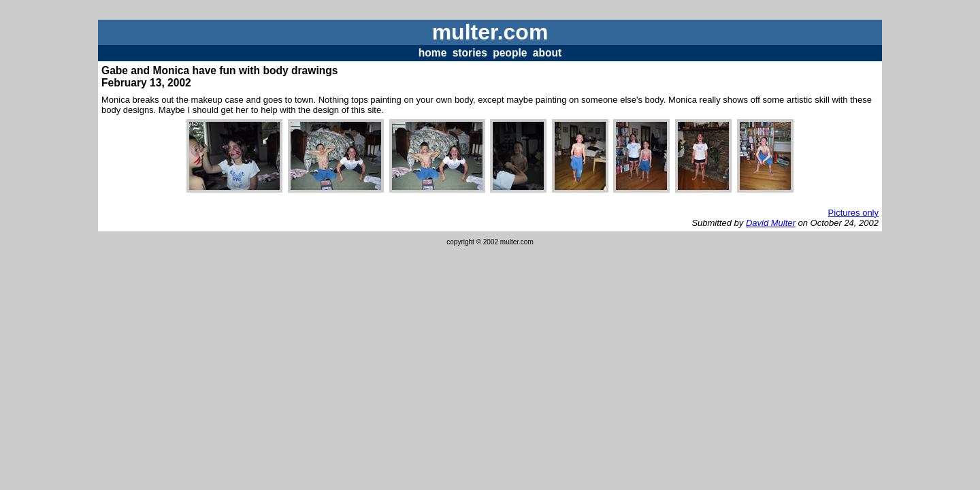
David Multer (771, 223)
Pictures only (853, 213)
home (433, 53)
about (547, 53)
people (510, 53)
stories (470, 53)
